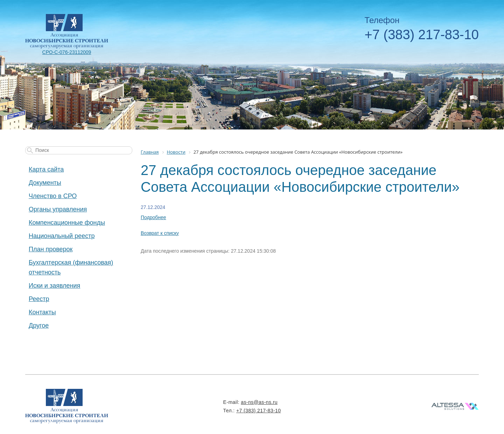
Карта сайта (46, 169)
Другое (39, 325)
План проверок (51, 249)
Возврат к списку (160, 233)
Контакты (42, 312)
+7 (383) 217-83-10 (422, 35)
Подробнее (153, 217)
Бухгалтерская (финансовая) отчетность (71, 267)
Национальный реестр (62, 236)
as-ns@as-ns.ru (259, 402)
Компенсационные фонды (67, 223)
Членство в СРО (53, 196)
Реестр (39, 299)
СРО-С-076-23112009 (67, 52)
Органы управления (58, 209)
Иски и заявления (54, 286)
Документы (45, 183)
